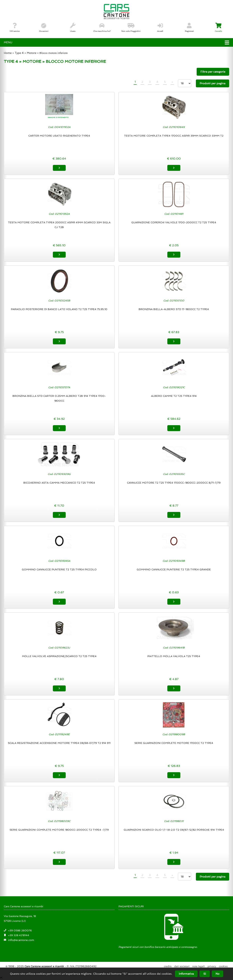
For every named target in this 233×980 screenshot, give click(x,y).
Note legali (199, 966)
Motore (32, 53)
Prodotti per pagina (213, 83)
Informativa (186, 974)
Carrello (218, 28)
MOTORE (32, 61)
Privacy (212, 966)
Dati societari (182, 966)
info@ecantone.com (21, 940)
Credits (168, 966)
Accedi (160, 28)
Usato (73, 28)
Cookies (223, 966)
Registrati (189, 28)
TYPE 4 (11, 61)
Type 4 (19, 53)
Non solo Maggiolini (131, 28)
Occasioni (44, 28)
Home (8, 53)
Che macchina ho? (102, 28)
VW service (15, 28)
